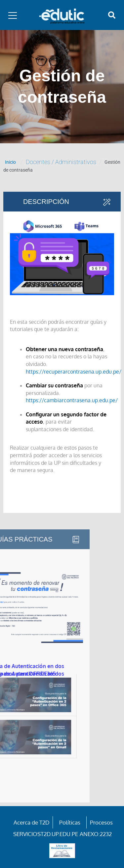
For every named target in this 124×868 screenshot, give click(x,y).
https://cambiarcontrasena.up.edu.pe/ (72, 400)
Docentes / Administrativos (61, 162)
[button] (112, 15)
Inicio (10, 162)
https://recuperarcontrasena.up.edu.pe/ (74, 372)
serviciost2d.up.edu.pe (46, 834)
